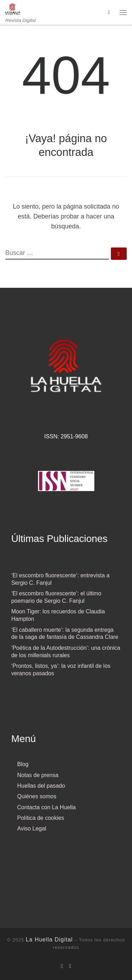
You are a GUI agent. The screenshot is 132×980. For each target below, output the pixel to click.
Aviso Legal (32, 829)
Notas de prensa (38, 775)
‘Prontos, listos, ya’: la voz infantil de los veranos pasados (61, 670)
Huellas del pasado (41, 786)
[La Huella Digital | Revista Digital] (13, 9)
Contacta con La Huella (46, 807)
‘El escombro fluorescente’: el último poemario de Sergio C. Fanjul (56, 597)
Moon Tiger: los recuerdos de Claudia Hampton (58, 615)
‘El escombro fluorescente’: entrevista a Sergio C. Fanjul (60, 579)
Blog (23, 764)
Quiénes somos (37, 796)
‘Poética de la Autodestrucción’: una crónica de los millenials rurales (66, 652)
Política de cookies (41, 818)
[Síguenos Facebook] (62, 966)
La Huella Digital (49, 940)
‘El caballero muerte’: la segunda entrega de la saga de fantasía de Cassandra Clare (65, 634)
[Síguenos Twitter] (70, 966)
